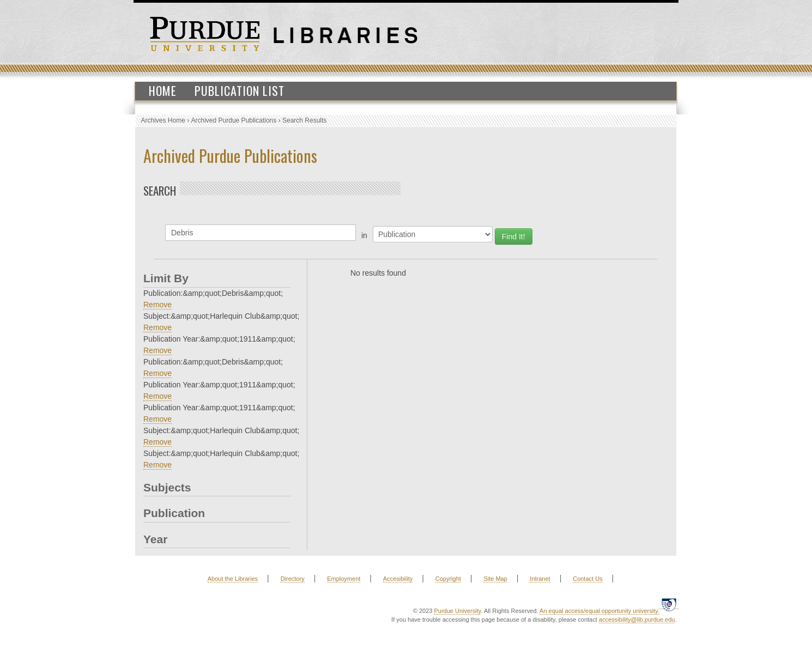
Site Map (495, 579)
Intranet (540, 579)
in (364, 235)
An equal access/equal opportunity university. (599, 611)
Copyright (448, 579)
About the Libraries (233, 579)
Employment (344, 579)
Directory (293, 579)
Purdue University (457, 611)
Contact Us (587, 579)
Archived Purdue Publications (234, 120)
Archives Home (163, 120)
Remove (157, 305)
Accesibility (398, 579)
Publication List (240, 90)
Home (163, 90)
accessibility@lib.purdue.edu (637, 619)
